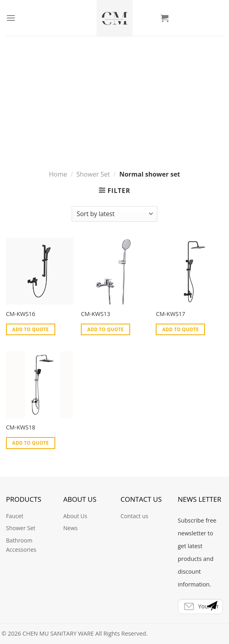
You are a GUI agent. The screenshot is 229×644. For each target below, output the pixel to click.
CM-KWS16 (21, 314)
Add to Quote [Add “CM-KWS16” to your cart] (31, 329)
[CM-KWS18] (40, 385)
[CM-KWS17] (189, 271)
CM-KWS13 (95, 314)
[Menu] (11, 18)
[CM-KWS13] (114, 271)
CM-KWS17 (170, 314)
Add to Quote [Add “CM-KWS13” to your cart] (105, 329)
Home (58, 113)
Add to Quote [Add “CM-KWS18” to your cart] (31, 443)
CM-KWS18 (21, 427)
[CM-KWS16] (40, 271)
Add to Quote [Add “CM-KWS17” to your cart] (180, 329)
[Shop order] (114, 214)
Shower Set (93, 113)
